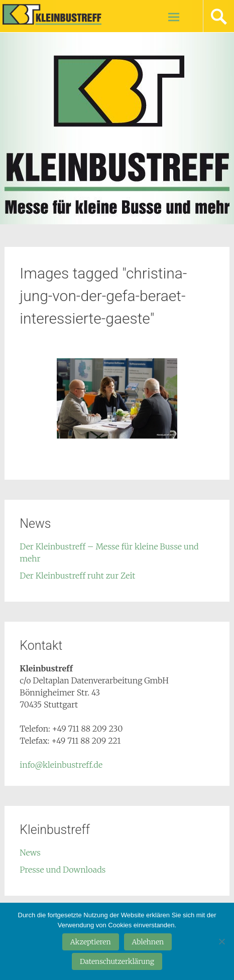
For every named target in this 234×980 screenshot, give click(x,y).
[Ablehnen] (221, 941)
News (30, 853)
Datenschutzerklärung (117, 961)
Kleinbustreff (56, 14)
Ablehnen (148, 942)
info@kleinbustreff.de (61, 765)
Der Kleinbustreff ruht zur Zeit (77, 576)
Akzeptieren (91, 942)
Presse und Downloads (63, 870)
